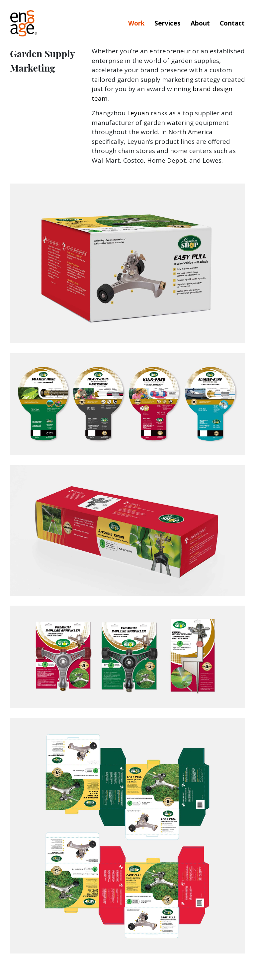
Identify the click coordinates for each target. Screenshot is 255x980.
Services (168, 23)
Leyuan (138, 113)
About (200, 23)
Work (136, 23)
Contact (232, 23)
